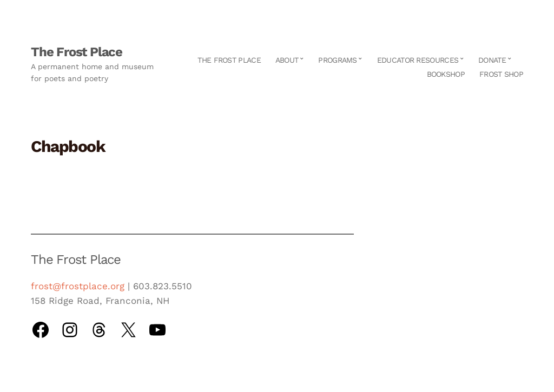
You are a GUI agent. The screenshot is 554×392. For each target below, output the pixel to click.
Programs (337, 60)
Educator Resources (418, 60)
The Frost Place (77, 52)
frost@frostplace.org (78, 286)
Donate (492, 60)
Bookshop (446, 74)
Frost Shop (501, 74)
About (287, 60)
